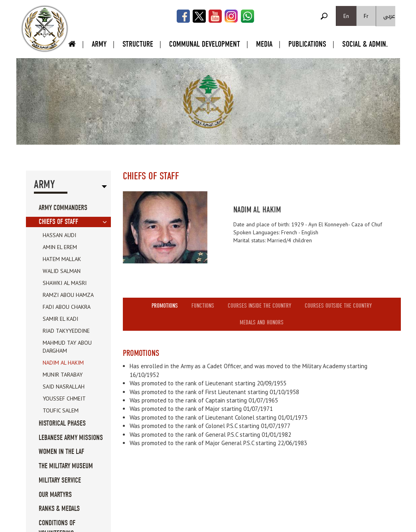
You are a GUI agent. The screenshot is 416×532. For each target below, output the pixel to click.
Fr (366, 16)
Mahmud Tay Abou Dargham (67, 347)
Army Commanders (63, 208)
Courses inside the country (259, 306)
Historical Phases (62, 423)
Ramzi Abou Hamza (68, 295)
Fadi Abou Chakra (67, 307)
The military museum (66, 466)
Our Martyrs (55, 495)
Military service (60, 480)
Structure (138, 44)
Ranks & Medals (59, 509)
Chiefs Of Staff (58, 222)
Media (264, 44)
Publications (307, 44)
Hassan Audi (59, 235)
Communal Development (205, 44)
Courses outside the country (338, 306)
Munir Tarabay (63, 375)
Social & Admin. (365, 44)
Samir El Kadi (60, 319)
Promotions (165, 306)
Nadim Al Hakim (63, 363)
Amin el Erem (60, 247)
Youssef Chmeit (64, 399)
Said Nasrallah (64, 387)
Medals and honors (262, 322)
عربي (389, 16)
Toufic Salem (61, 410)
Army (99, 44)
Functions (203, 306)
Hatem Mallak (62, 259)
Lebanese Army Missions (71, 438)
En (346, 16)
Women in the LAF (61, 452)
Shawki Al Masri (65, 283)
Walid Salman (62, 271)
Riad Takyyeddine (66, 331)
